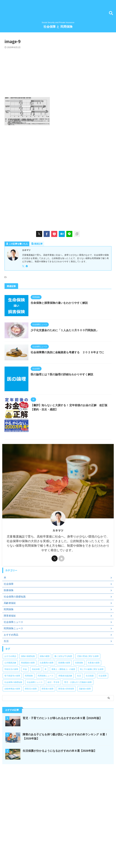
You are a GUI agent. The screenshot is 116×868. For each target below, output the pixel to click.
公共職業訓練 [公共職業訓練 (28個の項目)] (10, 693)
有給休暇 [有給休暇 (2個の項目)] (36, 699)
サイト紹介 (51, 850)
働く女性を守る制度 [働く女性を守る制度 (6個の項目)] (63, 686)
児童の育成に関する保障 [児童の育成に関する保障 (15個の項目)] (88, 686)
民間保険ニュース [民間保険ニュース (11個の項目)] (46, 706)
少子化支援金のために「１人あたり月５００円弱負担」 (71, 336)
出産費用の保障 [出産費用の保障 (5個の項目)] (47, 693)
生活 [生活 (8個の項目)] (79, 706)
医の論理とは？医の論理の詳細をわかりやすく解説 (68, 389)
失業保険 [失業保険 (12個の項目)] (79, 693)
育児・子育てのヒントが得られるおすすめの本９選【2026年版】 (62, 748)
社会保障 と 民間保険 (58, 27)
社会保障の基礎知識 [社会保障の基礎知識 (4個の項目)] (13, 712)
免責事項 (99, 850)
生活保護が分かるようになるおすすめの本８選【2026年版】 (60, 781)
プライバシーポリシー (83, 850)
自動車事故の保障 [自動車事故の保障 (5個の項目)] (12, 719)
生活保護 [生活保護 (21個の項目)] (90, 706)
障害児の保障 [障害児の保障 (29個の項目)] (31, 719)
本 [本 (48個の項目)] (46, 699)
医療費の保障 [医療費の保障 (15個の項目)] (64, 693)
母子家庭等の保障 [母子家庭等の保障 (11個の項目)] (12, 706)
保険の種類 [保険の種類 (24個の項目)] (45, 686)
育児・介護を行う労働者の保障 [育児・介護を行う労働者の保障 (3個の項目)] (78, 712)
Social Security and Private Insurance (58, 856)
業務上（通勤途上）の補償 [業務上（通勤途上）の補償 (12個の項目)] (63, 699)
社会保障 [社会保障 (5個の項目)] (103, 706)
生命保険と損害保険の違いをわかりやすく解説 (66, 303)
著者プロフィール (35, 850)
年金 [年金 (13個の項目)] (25, 699)
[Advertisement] (58, 71)
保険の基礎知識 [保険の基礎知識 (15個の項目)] (28, 686)
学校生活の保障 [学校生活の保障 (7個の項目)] (11, 699)
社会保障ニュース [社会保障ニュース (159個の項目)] (35, 712)
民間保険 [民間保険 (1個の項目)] (29, 706)
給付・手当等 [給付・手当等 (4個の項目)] (53, 712)
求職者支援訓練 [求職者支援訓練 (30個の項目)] (65, 706)
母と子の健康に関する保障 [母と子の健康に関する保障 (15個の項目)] (92, 699)
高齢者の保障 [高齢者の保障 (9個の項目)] (85, 719)
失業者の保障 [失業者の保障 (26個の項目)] (94, 693)
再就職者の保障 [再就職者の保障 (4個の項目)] (28, 693)
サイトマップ (64, 850)
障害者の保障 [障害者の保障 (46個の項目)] (48, 719)
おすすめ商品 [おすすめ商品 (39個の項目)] (10, 686)
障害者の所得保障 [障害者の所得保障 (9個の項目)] (66, 719)
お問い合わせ (18, 850)
